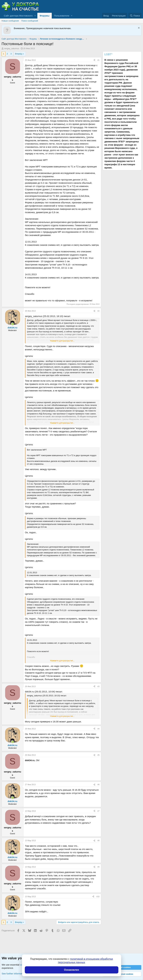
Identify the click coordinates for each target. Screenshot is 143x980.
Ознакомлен (71, 970)
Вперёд (19, 54)
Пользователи (62, 16)
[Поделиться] (94, 60)
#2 (98, 311)
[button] (35, 16)
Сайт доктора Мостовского (18, 16)
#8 (98, 841)
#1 (98, 60)
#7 (98, 811)
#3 (98, 686)
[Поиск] (135, 16)
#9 (98, 867)
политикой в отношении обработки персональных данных (85, 961)
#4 (98, 729)
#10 (98, 897)
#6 (98, 785)
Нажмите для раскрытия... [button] (62, 341)
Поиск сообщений (30, 21)
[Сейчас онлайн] (12, 324)
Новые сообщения (10, 21)
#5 (98, 755)
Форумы (45, 16)
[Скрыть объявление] (138, 28)
